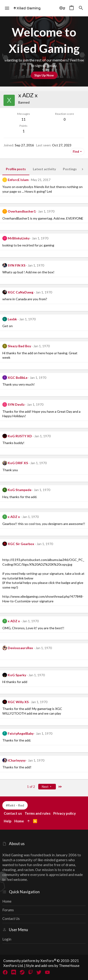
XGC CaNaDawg (21, 292)
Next (47, 787)
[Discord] (14, 972)
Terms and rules (38, 813)
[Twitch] (31, 972)
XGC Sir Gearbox (21, 544)
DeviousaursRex (20, 648)
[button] (7, 8)
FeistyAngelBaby (21, 733)
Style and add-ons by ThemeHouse (53, 966)
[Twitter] (39, 972)
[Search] (81, 8)
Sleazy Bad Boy (19, 346)
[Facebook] (5, 972)
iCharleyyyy (17, 760)
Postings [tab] (70, 169)
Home (7, 901)
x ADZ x (14, 517)
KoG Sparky (17, 675)
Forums (8, 910)
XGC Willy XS (18, 702)
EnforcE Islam (18, 180)
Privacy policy (65, 813)
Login (7, 939)
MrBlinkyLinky (19, 238)
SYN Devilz (16, 404)
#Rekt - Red (15, 805)
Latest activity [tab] (44, 169)
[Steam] (22, 972)
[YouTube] (47, 972)
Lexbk (12, 319)
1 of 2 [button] (31, 787)
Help (8, 821)
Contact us (11, 919)
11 (23, 119)
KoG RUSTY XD (20, 436)
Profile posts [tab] (16, 169)
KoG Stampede (20, 490)
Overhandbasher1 (22, 211)
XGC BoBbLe (18, 378)
